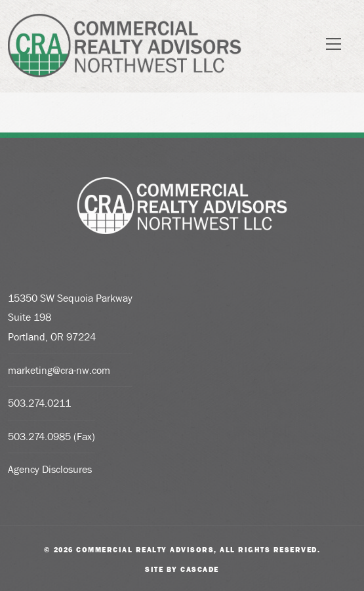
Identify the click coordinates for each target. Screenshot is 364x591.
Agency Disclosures (50, 469)
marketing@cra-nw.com (59, 370)
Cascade (200, 569)
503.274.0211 (39, 403)
